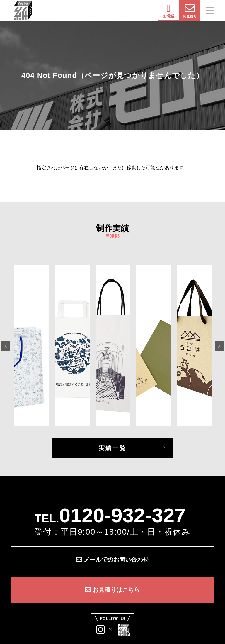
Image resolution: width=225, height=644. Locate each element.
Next (219, 346)
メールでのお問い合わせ (112, 560)
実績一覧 (112, 448)
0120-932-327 (122, 515)
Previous (6, 346)
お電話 (168, 11)
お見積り (190, 11)
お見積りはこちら (112, 590)
